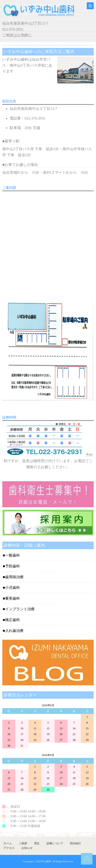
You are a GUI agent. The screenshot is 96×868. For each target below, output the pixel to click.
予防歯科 (12, 566)
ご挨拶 (23, 843)
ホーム (8, 843)
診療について (55, 843)
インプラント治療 (20, 609)
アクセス (9, 848)
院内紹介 (76, 843)
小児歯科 (12, 588)
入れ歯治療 (14, 631)
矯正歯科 (12, 620)
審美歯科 (12, 598)
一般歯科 (12, 555)
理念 (37, 843)
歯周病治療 (14, 577)
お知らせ (27, 848)
